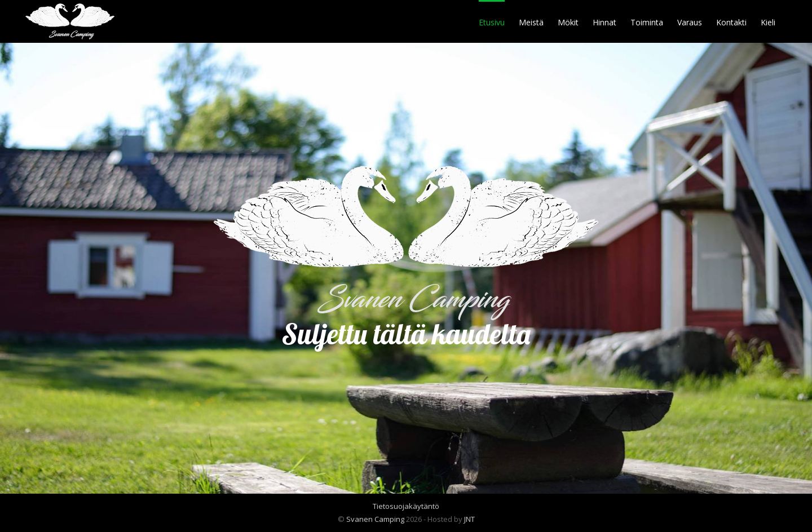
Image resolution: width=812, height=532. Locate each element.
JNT (469, 519)
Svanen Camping (375, 519)
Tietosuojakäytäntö (406, 506)
